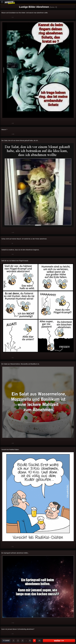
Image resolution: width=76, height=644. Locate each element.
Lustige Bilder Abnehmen (34, 7)
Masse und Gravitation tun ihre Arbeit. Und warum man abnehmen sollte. (25, 13)
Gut (4, 17)
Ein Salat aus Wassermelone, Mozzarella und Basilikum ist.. (21, 364)
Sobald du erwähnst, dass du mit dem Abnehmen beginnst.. (21, 250)
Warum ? (4, 130)
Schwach (9, 17)
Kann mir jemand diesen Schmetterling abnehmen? (18, 629)
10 (39, 640)
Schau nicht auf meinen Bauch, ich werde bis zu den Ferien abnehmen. (24, 239)
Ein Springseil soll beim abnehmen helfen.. (15, 553)
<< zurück (6, 640)
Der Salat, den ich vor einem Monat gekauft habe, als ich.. (20, 140)
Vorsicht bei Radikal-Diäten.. (11, 450)
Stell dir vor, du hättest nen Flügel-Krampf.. (15, 261)
